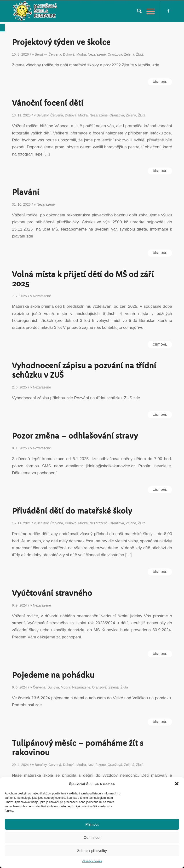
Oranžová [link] (115, 54)
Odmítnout (92, 837)
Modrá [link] (81, 54)
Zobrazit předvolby (92, 851)
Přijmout (92, 824)
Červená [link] (55, 54)
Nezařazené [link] (97, 54)
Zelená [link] (129, 54)
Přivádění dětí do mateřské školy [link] (72, 511)
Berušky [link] (41, 54)
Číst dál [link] (160, 82)
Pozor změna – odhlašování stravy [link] (75, 436)
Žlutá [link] (140, 54)
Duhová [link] (69, 54)
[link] (2, 28)
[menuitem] (137, 11)
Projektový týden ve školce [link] (61, 42)
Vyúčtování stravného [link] (52, 593)
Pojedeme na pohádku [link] (53, 675)
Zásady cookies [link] (92, 861)
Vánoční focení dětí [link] (48, 103)
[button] (177, 784)
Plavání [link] (26, 192)
